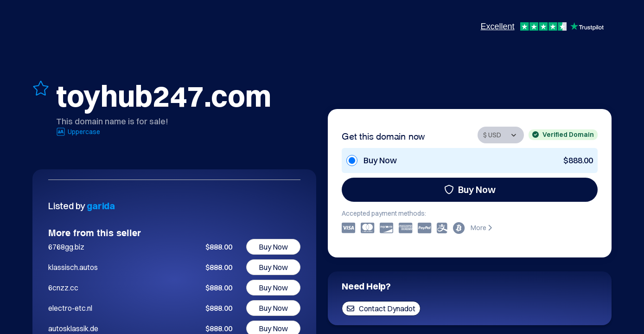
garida (101, 206)
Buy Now (470, 189)
